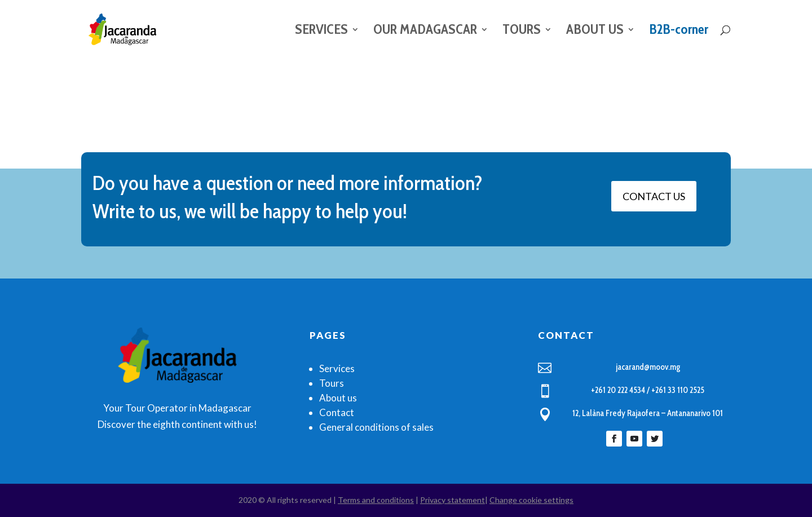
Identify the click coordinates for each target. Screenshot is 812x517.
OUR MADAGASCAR (425, 31)
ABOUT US (595, 31)
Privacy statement (453, 500)
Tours (332, 383)
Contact (337, 412)
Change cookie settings (531, 500)
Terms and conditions (376, 500)
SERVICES (321, 31)
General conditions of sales (376, 427)
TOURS (522, 31)
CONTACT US (654, 196)
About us (338, 398)
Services (337, 368)
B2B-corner (679, 31)
